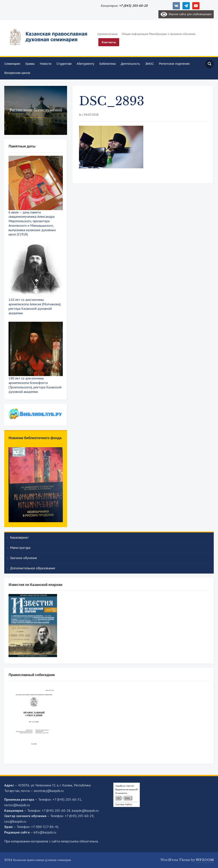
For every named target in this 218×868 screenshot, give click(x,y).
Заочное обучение (24, 558)
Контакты (109, 42)
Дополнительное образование (33, 568)
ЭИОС (149, 64)
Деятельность (130, 64)
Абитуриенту (85, 64)
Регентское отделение (174, 64)
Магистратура (20, 548)
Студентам (64, 64)
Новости (46, 64)
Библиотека (108, 64)
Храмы (30, 64)
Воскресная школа (17, 73)
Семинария (12, 64)
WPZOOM (205, 860)
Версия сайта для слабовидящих (186, 14)
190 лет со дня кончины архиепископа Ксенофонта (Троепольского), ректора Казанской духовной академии (35, 385)
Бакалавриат (19, 537)
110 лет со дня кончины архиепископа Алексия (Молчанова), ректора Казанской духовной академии (35, 306)
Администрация (107, 34)
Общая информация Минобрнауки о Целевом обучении (158, 34)
